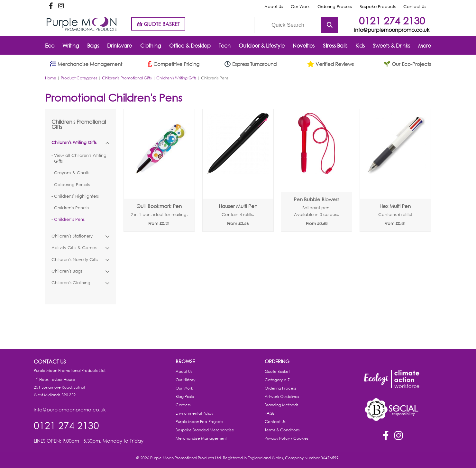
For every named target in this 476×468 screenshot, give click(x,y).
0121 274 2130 (392, 20)
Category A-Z (277, 380)
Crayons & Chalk (72, 173)
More (425, 45)
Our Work (300, 7)
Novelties (304, 45)
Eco (50, 45)
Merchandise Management (201, 438)
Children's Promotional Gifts (127, 78)
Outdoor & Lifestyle (262, 45)
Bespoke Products (378, 7)
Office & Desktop (190, 45)
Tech (225, 45)
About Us (274, 7)
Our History (185, 380)
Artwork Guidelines (282, 396)
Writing (71, 45)
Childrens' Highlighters (76, 196)
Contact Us (415, 7)
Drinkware (119, 45)
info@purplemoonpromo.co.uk (392, 30)
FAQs (270, 413)
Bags (93, 45)
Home (51, 78)
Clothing (151, 45)
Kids (360, 45)
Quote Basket (277, 371)
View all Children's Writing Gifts (80, 158)
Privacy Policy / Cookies (287, 438)
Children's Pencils (72, 208)
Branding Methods (282, 405)
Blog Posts (185, 396)
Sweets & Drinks (391, 45)
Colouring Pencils (72, 185)
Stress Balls (335, 45)
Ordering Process (335, 7)
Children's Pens (69, 219)
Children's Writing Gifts (176, 78)
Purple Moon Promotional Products (82, 24)
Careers (183, 405)
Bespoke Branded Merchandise (205, 430)
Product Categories (79, 78)
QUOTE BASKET (158, 24)
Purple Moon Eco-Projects (199, 422)
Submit (330, 25)
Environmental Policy (194, 413)
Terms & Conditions (282, 430)
